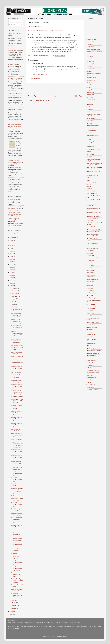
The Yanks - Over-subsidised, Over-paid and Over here (17, 468)
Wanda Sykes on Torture (16, 485)
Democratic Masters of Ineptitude (17, 353)
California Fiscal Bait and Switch (17, 586)
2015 (11, 270)
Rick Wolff (90, 375)
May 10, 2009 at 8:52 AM (40, 74)
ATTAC (89, 152)
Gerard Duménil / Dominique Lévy (91, 305)
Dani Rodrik (90, 56)
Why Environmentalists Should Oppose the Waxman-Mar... (17, 445)
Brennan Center (91, 154)
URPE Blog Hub (91, 130)
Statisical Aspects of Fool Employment (17, 514)
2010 (11, 283)
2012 (11, 278)
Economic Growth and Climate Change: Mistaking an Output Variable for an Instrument (15, 163)
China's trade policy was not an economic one (17, 341)
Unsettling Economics (93, 133)
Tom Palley (90, 128)
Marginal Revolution (92, 102)
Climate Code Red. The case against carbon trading (16, 392)
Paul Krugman (90, 109)
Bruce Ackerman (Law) (93, 279)
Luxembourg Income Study (94, 216)
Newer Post (33, 96)
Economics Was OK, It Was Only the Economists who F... (17, 491)
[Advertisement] (55, 89)
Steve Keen (90, 380)
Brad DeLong (90, 270)
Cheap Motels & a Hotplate (94, 52)
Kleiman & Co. (91, 99)
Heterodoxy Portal (92, 193)
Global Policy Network (93, 191)
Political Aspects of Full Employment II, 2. (17, 479)
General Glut (90, 87)
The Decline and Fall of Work (17, 349)
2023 (11, 248)
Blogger (65, 636)
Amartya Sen (90, 255)
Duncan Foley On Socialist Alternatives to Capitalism (15, 79)
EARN (88, 180)
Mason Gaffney (91, 348)
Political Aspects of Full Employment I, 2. (17, 545)
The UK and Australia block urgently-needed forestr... (17, 533)
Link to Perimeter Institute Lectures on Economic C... (17, 539)
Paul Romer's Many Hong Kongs (17, 381)
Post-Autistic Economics (93, 227)
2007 (11, 614)
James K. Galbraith (92, 327)
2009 (11, 286)
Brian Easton (90, 273)
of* (9, 226)
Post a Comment (35, 78)
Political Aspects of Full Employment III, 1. (17, 451)
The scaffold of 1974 (17, 345)
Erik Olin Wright (91, 298)
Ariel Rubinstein (91, 263)
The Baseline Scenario (93, 126)
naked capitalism (91, 142)
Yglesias (89, 139)
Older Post (78, 96)
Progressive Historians (93, 373)
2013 (11, 275)
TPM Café (89, 123)
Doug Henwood (91, 69)
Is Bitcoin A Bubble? (14, 64)
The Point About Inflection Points (17, 430)
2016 (11, 267)
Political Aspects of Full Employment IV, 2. (17, 419)
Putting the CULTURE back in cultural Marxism (19, 145)
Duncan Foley (90, 291)
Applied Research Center (93, 149)
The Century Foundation (93, 229)
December (15, 288)
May (13, 307)
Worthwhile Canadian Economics (93, 136)
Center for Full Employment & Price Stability (94, 168)
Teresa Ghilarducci (92, 385)
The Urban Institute (92, 238)
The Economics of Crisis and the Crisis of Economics (16, 375)
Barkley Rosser (91, 268)
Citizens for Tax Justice (93, 175)
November (15, 291)
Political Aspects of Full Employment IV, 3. (17, 413)
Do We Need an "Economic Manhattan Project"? (15, 556)
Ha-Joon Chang (91, 308)
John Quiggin (90, 95)
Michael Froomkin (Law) (93, 353)
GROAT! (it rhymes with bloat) (17, 590)
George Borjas (90, 90)
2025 (11, 243)
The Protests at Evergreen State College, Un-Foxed (15, 94)
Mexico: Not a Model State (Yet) (17, 499)
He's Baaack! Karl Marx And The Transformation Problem (15, 126)
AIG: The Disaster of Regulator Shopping (17, 358)
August (14, 299)
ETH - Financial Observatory (91, 188)
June (13, 304)
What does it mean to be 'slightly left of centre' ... (17, 327)
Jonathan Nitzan (91, 334)
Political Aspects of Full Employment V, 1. (17, 386)
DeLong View (90, 61)
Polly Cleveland (91, 368)
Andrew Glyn (90, 260)
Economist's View (91, 80)
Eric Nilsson (90, 295)
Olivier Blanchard (91, 360)
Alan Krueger (90, 253)
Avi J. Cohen (90, 265)
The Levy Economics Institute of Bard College (93, 235)
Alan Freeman (90, 251)
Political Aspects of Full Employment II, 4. (17, 457)
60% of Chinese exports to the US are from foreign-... (17, 321)
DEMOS (89, 178)
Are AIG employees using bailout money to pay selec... (17, 520)
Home (55, 96)
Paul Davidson (91, 363)
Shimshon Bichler (91, 377)
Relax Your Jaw (91, 112)
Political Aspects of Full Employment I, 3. (17, 527)
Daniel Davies (90, 59)
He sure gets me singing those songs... (16, 574)
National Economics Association (92, 219)
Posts (11, 21)
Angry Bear (90, 44)
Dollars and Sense (91, 66)
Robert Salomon (91, 118)
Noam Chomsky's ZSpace (94, 358)
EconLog (89, 71)
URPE (88, 241)
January (14, 608)
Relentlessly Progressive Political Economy (93, 115)
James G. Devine (91, 325)
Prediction (14, 496)
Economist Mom (91, 78)
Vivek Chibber (91, 387)
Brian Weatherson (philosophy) (91, 276)
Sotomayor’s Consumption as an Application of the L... (17, 334)
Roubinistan (90, 121)
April (13, 600)
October (14, 293)
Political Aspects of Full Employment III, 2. (17, 435)
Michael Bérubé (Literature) (94, 351)
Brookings (89, 157)
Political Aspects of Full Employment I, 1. (17, 563)
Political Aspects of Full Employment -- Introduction (17, 569)
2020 (11, 256)
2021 (11, 254)
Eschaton (89, 82)
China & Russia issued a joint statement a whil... (15, 213)
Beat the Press (90, 47)
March (14, 603)
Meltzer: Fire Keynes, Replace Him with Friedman (17, 580)
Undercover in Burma (17, 439)
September (15, 296)
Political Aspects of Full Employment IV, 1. (17, 425)
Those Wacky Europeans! (15, 550)
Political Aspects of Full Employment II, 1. (17, 504)
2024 (11, 246)
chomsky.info (90, 282)
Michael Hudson (91, 356)
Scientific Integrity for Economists (17, 510)
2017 (11, 264)
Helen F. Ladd (90, 313)
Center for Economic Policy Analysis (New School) (94, 164)
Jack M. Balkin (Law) (93, 322)
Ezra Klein (89, 85)
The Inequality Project (93, 232)
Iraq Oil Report (91, 92)
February (14, 605)
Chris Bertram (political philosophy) (93, 285)
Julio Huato (90, 97)
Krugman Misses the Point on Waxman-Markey (17, 407)
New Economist (91, 107)
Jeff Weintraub (91, 329)
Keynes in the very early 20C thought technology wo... (15, 201)
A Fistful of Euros (91, 42)
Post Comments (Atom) (42, 100)
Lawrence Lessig (91, 343)
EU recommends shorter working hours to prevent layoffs (46, 31)
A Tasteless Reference (17, 397)
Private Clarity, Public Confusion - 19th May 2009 (17, 401)
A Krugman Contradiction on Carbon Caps (17, 595)
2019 (11, 259)
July (13, 301)
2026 (11, 240)
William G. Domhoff (92, 390)
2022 (11, 251)
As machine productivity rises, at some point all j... (15, 208)
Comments (13, 24)
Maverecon (90, 104)
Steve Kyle (90, 382)
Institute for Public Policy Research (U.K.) (94, 205)
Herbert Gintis (90, 316)
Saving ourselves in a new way (17, 363)
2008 (11, 611)
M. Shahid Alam (91, 346)
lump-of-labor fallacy (48, 35)
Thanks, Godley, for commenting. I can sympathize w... (13, 220)
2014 (11, 272)
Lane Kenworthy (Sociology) (91, 340)
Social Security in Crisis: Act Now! (17, 462)
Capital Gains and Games (94, 49)
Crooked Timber (91, 54)
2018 (11, 262)
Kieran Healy (90, 337)
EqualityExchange (92, 293)
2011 (11, 280)
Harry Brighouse (91, 311)
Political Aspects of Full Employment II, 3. (17, 474)
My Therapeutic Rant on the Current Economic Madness (17, 315)
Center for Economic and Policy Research (93, 160)
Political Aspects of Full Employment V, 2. (17, 368)
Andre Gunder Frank (92, 258)
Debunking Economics (93, 64)
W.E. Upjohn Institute (93, 243)
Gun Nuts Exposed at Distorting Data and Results (15, 50)
